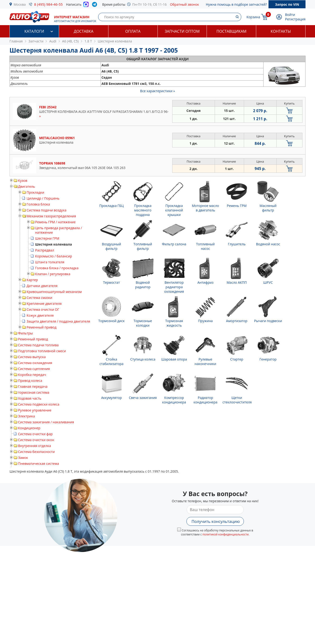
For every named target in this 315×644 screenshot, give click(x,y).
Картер (32, 280)
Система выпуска (32, 357)
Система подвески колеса (39, 404)
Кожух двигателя (40, 315)
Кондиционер (29, 428)
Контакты (281, 31)
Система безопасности (36, 452)
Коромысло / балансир (53, 256)
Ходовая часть (30, 398)
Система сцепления (34, 369)
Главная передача (33, 386)
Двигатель (26, 186)
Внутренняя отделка (35, 446)
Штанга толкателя (50, 262)
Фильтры (25, 333)
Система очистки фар (35, 434)
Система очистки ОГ (43, 309)
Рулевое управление (35, 410)
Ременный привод (42, 327)
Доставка (84, 31)
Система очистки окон (36, 440)
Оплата (133, 31)
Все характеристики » (158, 91)
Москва (20, 4)
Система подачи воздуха (46, 210)
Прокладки (35, 192)
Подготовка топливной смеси (42, 351)
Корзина (253, 17)
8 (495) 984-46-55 (49, 4)
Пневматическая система (39, 464)
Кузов (23, 180)
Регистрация (295, 19)
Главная (16, 41)
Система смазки (39, 298)
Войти (290, 15)
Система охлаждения (35, 363)
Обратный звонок (185, 4)
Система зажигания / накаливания (46, 422)
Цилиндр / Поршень (43, 198)
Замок (23, 458)
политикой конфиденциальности (226, 534)
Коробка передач (32, 375)
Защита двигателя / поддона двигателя (58, 321)
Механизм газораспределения (51, 216)
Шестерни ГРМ (47, 238)
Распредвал (45, 250)
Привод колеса (30, 381)
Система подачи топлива (38, 345)
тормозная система (34, 392)
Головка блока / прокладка (57, 268)
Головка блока (38, 204)
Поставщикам (232, 31)
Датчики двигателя (42, 286)
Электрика (26, 416)
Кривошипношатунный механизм (54, 292)
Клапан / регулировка (53, 274)
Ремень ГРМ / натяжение (55, 222)
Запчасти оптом (182, 31)
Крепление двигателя (44, 304)
